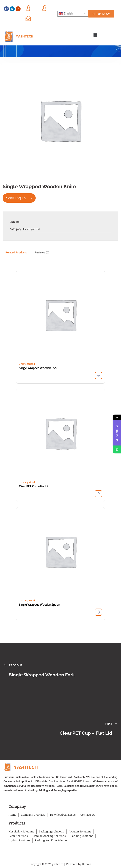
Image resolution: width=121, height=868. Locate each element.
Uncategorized (31, 229)
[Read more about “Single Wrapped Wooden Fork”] (98, 375)
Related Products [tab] (16, 252)
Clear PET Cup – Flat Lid (34, 486)
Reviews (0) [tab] (42, 252)
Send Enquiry (19, 198)
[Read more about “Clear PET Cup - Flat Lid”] (98, 494)
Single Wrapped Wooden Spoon (39, 605)
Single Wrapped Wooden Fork (38, 368)
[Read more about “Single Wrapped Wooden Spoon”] (98, 612)
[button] (95, 35)
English (66, 14)
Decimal (87, 864)
